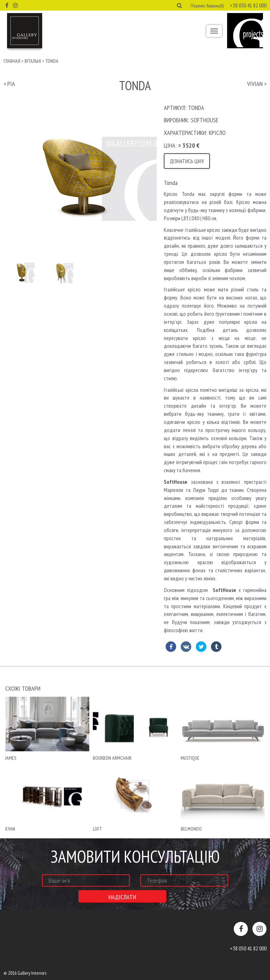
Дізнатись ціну (187, 161)
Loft (97, 829)
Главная (12, 61)
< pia (9, 84)
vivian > (257, 84)
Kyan (10, 829)
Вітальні (33, 61)
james (11, 758)
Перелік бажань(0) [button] (207, 6)
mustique (190, 758)
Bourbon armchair (112, 758)
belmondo (191, 829)
